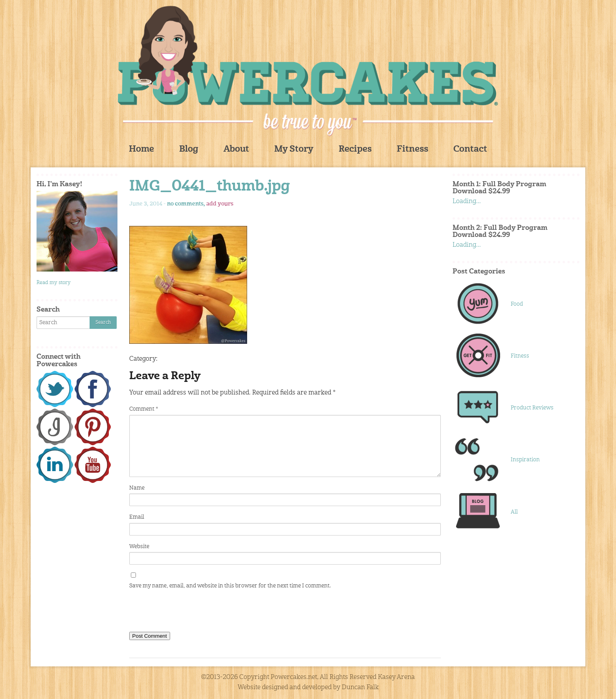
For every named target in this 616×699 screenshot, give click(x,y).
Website (139, 547)
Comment (144, 409)
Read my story (54, 283)
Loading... (467, 202)
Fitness (412, 150)
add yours (220, 204)
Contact (470, 150)
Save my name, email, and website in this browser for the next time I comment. (230, 586)
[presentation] (189, 612)
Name (137, 488)
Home (141, 150)
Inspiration (525, 460)
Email (137, 517)
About (236, 150)
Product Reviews (532, 408)
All (514, 512)
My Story (294, 150)
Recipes (355, 150)
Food (517, 304)
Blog (189, 150)
